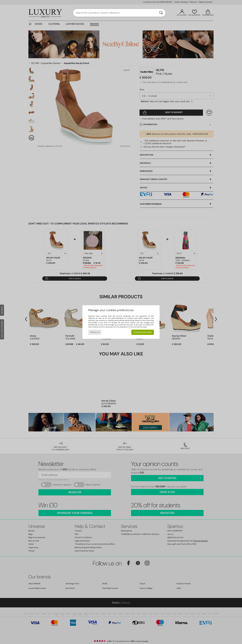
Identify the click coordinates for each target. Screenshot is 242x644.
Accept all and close (143, 332)
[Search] (161, 13)
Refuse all (95, 332)
